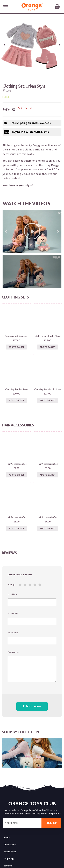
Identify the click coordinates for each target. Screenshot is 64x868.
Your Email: (32, 619)
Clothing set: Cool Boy (16, 336)
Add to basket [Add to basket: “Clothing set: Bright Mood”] (48, 347)
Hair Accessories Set (16, 464)
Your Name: (32, 599)
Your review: (32, 666)
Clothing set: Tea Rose (16, 389)
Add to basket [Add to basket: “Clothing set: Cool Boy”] (16, 347)
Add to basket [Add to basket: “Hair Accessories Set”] (16, 475)
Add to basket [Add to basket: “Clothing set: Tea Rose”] (16, 400)
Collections (10, 844)
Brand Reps (10, 852)
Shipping (9, 859)
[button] (6, 7)
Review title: (32, 638)
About (7, 837)
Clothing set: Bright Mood (48, 336)
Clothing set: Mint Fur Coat (48, 389)
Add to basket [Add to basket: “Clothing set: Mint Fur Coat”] (48, 400)
